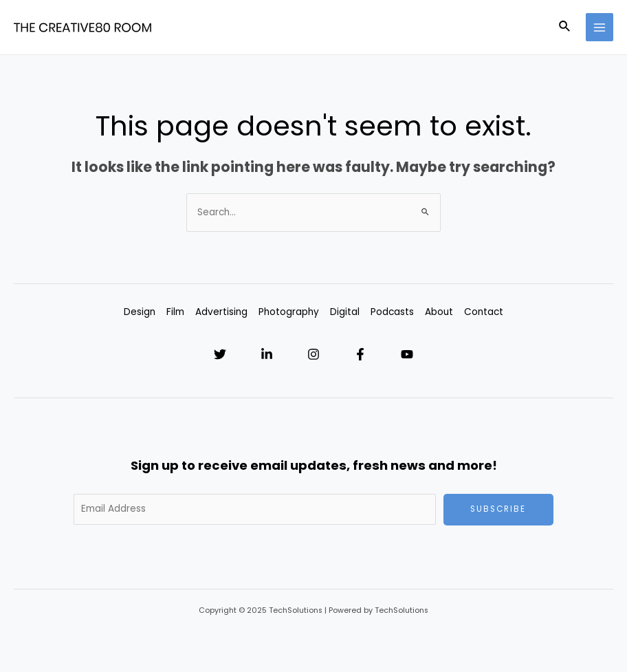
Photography (289, 312)
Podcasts (392, 312)
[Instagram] (313, 354)
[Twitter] (220, 354)
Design (140, 312)
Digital (345, 312)
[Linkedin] (267, 354)
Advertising (221, 312)
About (439, 312)
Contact (484, 312)
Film (175, 312)
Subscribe (498, 509)
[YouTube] (407, 354)
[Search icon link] (565, 28)
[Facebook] (360, 354)
